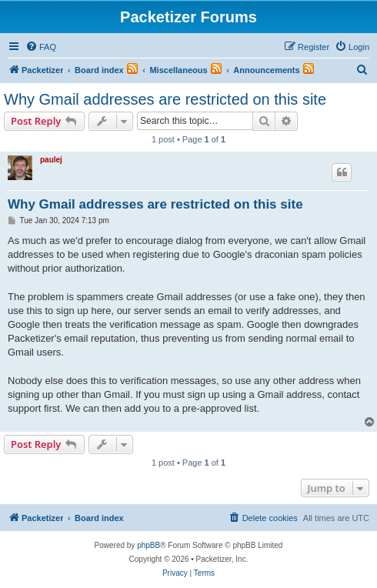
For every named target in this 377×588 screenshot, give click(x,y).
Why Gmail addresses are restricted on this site (165, 99)
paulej (51, 160)
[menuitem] (41, 47)
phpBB (148, 545)
